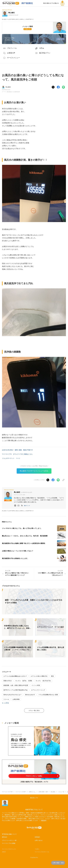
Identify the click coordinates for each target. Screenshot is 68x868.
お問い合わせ (39, 840)
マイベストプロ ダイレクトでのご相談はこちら (17, 454)
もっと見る (5, 703)
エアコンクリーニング (38, 690)
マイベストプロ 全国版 (9, 843)
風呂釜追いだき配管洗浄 (13, 92)
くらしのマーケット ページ (11, 458)
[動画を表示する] (34, 741)
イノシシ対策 (36, 685)
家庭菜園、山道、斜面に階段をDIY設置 (16, 685)
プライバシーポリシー (8, 840)
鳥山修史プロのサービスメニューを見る (34, 471)
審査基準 (44, 820)
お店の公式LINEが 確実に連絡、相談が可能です (17, 450)
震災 (52, 676)
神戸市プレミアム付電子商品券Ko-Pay (15, 690)
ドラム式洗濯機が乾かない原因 (48, 695)
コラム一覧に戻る (34, 710)
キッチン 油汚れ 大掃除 (24, 681)
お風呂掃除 (16, 699)
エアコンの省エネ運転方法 (39, 676)
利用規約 (37, 837)
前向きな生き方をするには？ (13, 695)
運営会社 (5, 837)
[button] (27, 506)
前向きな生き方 (30, 695)
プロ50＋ (37, 849)
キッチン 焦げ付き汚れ (43, 681)
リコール (6, 699)
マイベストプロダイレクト (9, 849)
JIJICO (4, 852)
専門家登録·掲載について (9, 834)
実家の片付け (8, 681)
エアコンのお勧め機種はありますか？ (15, 676)
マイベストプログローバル (42, 852)
